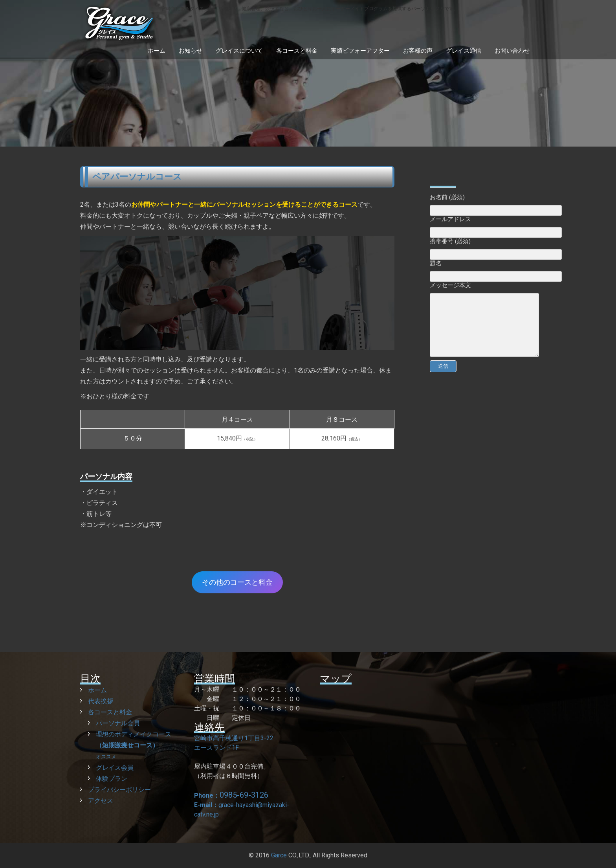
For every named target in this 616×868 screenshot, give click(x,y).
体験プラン (112, 779)
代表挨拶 (101, 701)
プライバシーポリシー (119, 790)
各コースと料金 (297, 51)
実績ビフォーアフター (360, 51)
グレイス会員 (115, 768)
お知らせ (191, 51)
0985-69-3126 (244, 795)
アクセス (101, 801)
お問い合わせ (512, 51)
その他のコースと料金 (237, 582)
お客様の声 (418, 51)
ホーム (157, 51)
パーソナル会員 (118, 723)
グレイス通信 (464, 51)
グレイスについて (239, 51)
